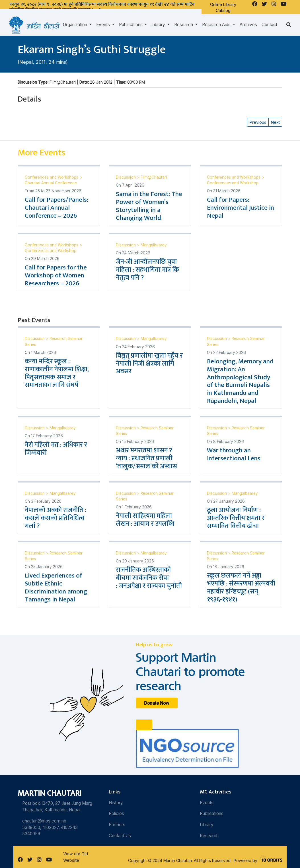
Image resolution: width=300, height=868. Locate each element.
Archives (248, 25)
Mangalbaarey (154, 245)
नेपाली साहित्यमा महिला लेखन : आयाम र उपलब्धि (146, 520)
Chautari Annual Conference (51, 183)
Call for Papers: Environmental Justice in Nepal (241, 208)
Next (275, 122)
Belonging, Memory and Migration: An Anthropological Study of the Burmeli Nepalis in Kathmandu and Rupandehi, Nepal (240, 381)
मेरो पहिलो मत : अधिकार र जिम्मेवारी (56, 449)
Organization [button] (76, 25)
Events (207, 803)
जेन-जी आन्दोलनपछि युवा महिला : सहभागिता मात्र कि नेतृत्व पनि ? (147, 270)
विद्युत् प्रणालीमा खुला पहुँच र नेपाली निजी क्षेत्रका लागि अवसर (149, 364)
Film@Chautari (154, 177)
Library (207, 825)
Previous (258, 122)
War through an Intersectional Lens (234, 454)
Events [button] (104, 25)
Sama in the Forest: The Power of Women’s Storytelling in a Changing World (149, 206)
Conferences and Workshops (52, 177)
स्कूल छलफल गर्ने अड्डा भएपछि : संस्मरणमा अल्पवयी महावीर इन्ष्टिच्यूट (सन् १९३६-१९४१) (241, 587)
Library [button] (159, 25)
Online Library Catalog (223, 8)
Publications (212, 814)
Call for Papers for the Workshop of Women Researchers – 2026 (56, 275)
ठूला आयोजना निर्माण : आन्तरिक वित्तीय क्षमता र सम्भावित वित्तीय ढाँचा (236, 518)
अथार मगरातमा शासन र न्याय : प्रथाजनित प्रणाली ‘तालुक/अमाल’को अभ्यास (146, 458)
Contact (269, 25)
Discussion (126, 177)
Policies (116, 814)
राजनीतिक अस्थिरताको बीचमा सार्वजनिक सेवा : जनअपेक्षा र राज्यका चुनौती (149, 578)
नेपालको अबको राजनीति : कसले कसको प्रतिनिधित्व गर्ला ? (56, 518)
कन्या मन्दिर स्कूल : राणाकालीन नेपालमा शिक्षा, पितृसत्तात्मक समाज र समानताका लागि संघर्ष (57, 373)
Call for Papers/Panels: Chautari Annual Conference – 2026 (56, 208)
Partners (117, 825)
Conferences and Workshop (233, 183)
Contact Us (120, 836)
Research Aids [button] (217, 25)
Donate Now (157, 703)
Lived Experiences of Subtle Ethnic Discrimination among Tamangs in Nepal (56, 587)
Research (209, 836)
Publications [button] (131, 25)
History (116, 803)
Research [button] (184, 25)
